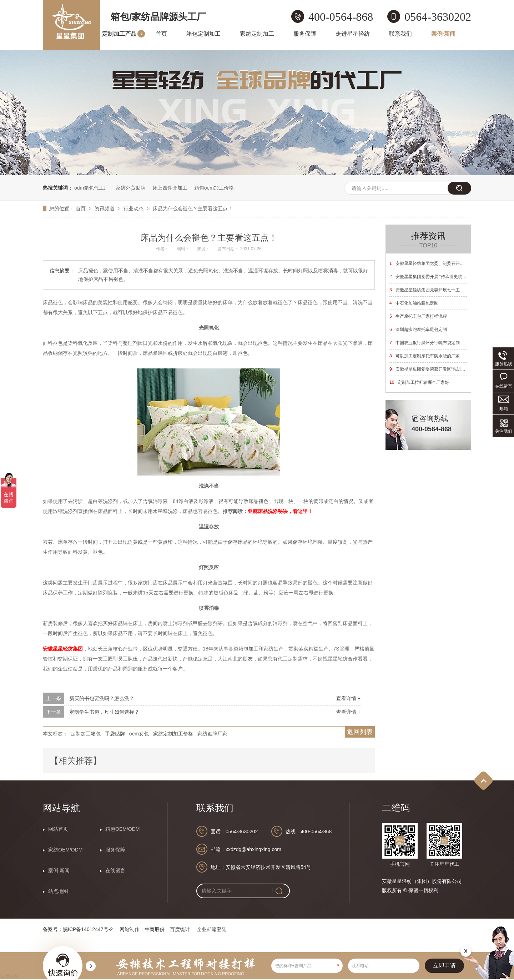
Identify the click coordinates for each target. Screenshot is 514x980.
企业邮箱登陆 (212, 929)
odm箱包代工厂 (92, 188)
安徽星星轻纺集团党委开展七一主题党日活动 (435, 290)
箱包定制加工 (203, 34)
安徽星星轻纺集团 (63, 649)
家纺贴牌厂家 (212, 734)
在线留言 (115, 870)
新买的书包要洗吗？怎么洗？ (102, 698)
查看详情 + (348, 698)
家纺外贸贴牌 (131, 188)
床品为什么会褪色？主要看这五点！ (193, 208)
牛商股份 (155, 929)
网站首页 (58, 829)
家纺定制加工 (257, 34)
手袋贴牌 (115, 734)
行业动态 (134, 208)
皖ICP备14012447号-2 (88, 929)
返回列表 (360, 732)
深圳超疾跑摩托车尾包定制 (418, 330)
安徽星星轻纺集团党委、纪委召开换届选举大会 (437, 263)
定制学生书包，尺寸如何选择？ (104, 712)
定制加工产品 (119, 34)
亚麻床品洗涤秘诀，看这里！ (280, 511)
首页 (161, 34)
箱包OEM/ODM (122, 829)
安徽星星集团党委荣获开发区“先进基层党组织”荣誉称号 (445, 369)
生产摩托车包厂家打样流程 (418, 316)
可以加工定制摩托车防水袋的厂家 (425, 356)
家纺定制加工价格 (173, 734)
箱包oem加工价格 (214, 188)
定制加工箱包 (86, 734)
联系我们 (400, 34)
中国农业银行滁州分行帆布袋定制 (425, 343)
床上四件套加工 (170, 188)
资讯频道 (105, 208)
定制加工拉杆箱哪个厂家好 (419, 382)
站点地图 (58, 891)
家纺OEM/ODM (65, 850)
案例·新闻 (443, 34)
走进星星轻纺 (353, 34)
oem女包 (139, 734)
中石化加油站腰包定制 (414, 303)
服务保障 (305, 34)
